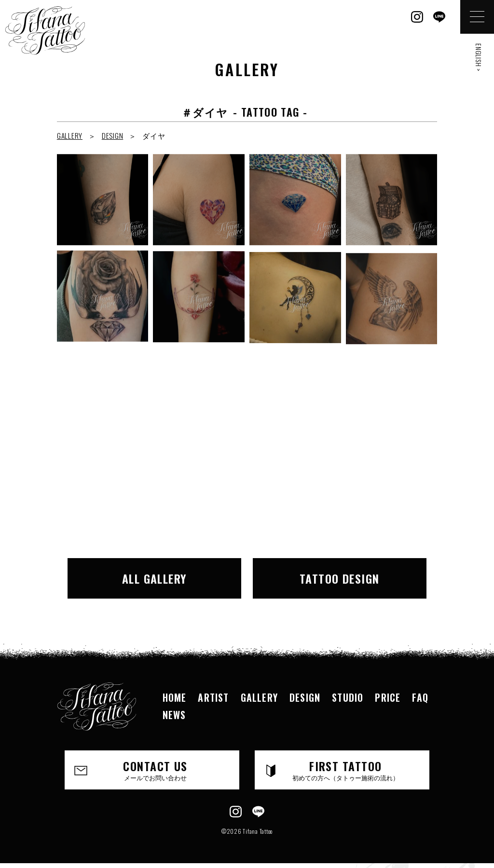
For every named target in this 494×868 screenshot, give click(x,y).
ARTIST (213, 697)
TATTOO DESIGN (340, 578)
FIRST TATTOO (345, 770)
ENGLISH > (479, 58)
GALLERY (70, 135)
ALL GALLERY (155, 578)
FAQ (420, 697)
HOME (175, 697)
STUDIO (348, 697)
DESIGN (113, 135)
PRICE (388, 697)
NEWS (174, 715)
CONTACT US (155, 770)
